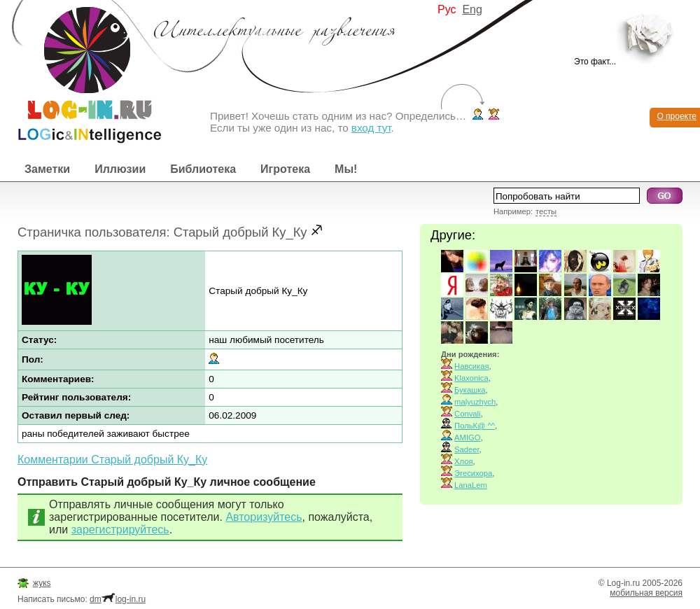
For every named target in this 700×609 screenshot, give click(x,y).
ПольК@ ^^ (475, 426)
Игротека (285, 169)
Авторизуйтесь (264, 517)
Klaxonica (471, 378)
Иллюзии (120, 169)
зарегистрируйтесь (120, 530)
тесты (546, 211)
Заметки (47, 169)
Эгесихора (473, 473)
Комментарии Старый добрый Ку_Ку (112, 460)
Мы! (346, 169)
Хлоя (463, 461)
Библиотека (203, 169)
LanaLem (471, 485)
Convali (467, 414)
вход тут (371, 128)
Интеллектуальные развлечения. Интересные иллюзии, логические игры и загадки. (80, 72)
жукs (42, 583)
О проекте (677, 116)
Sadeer (467, 449)
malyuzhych (475, 402)
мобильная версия (646, 593)
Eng (472, 9)
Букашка (470, 390)
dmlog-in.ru (118, 599)
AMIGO (467, 437)
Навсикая (471, 366)
